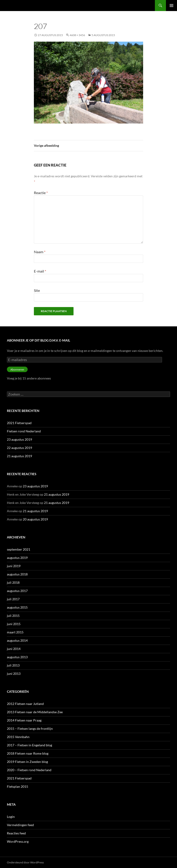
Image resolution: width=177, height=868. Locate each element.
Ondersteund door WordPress (25, 862)
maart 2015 (15, 632)
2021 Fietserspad (19, 423)
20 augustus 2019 (35, 519)
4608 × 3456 (77, 35)
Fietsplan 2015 (18, 786)
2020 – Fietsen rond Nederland (29, 770)
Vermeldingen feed (20, 825)
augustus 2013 (17, 657)
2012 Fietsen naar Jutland (25, 704)
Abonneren (17, 369)
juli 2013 (13, 665)
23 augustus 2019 (19, 439)
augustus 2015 (17, 607)
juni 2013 (14, 674)
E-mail (40, 271)
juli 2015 (13, 616)
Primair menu (171, 6)
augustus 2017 (17, 591)
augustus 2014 (17, 640)
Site (37, 290)
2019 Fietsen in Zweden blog (27, 762)
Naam (40, 252)
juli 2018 (13, 582)
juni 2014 (14, 649)
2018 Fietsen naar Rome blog (28, 753)
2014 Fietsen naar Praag (24, 720)
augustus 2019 (17, 558)
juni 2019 (14, 566)
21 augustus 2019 (19, 456)
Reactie (41, 193)
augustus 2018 (17, 574)
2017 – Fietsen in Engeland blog (29, 745)
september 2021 (19, 549)
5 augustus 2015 (103, 35)
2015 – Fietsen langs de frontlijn (30, 729)
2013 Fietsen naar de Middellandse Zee (35, 712)
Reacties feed (16, 833)
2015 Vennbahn (18, 737)
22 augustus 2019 (19, 448)
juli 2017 (13, 599)
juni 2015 (14, 624)
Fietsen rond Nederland (24, 431)
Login (11, 817)
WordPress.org (18, 841)
